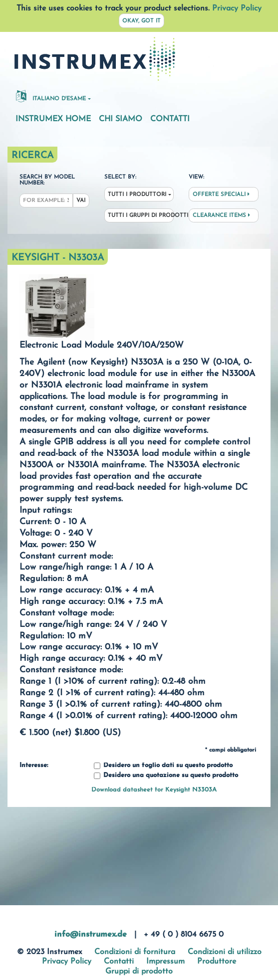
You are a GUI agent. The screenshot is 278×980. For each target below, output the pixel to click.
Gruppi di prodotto (139, 972)
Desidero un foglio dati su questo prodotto (163, 766)
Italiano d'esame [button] (51, 96)
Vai (81, 201)
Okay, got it (141, 21)
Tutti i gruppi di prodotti (141, 216)
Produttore (217, 962)
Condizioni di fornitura (135, 952)
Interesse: (34, 766)
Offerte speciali (221, 195)
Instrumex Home (53, 119)
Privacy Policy (237, 8)
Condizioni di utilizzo (225, 952)
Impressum (165, 962)
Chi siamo (121, 119)
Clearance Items (221, 215)
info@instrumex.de (91, 935)
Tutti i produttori (137, 195)
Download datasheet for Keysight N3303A (154, 790)
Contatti (170, 119)
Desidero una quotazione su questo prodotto (166, 776)
